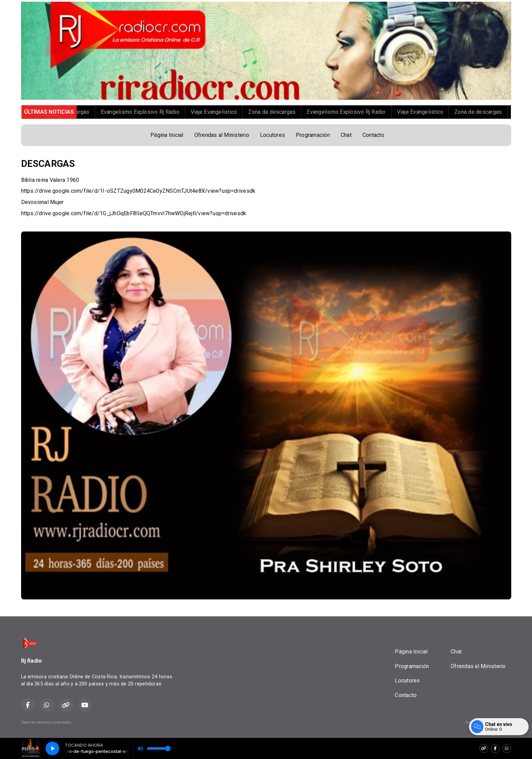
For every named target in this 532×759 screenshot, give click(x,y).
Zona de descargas (95, 112)
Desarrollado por (488, 723)
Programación (313, 135)
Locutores (272, 135)
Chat (346, 135)
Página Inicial (167, 135)
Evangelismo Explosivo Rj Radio (170, 112)
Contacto (373, 135)
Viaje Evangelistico (244, 112)
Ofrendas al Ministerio (222, 135)
